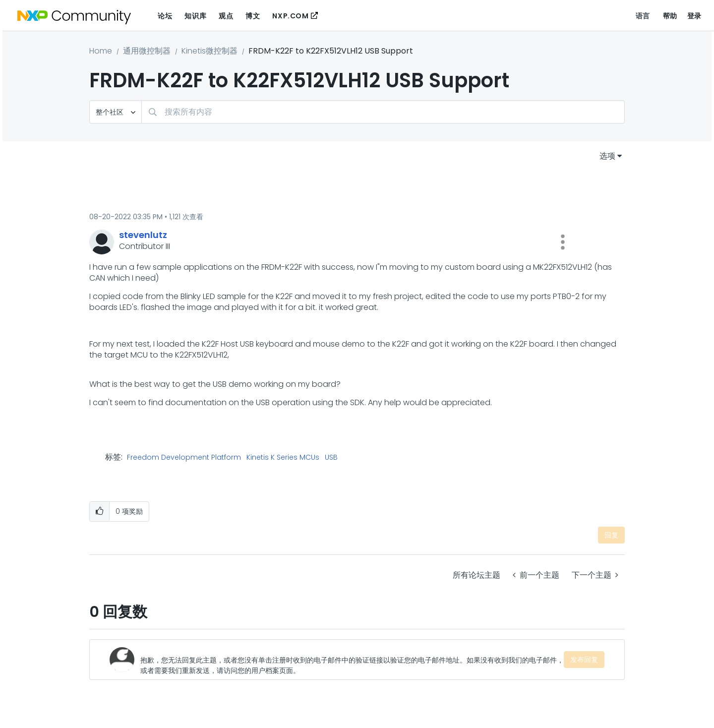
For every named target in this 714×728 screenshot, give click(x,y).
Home (101, 51)
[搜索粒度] (116, 112)
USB (331, 458)
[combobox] (383, 112)
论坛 (165, 16)
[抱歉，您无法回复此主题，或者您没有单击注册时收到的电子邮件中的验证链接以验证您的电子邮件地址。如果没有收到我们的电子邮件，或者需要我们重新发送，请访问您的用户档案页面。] (352, 660)
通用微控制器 (147, 51)
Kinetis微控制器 (209, 51)
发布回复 (584, 660)
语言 (643, 16)
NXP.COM (290, 16)
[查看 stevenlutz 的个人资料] (143, 235)
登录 (694, 16)
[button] (563, 242)
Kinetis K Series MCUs (283, 458)
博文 (253, 16)
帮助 (670, 16)
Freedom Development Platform (184, 458)
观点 (226, 16)
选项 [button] (607, 156)
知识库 (195, 16)
